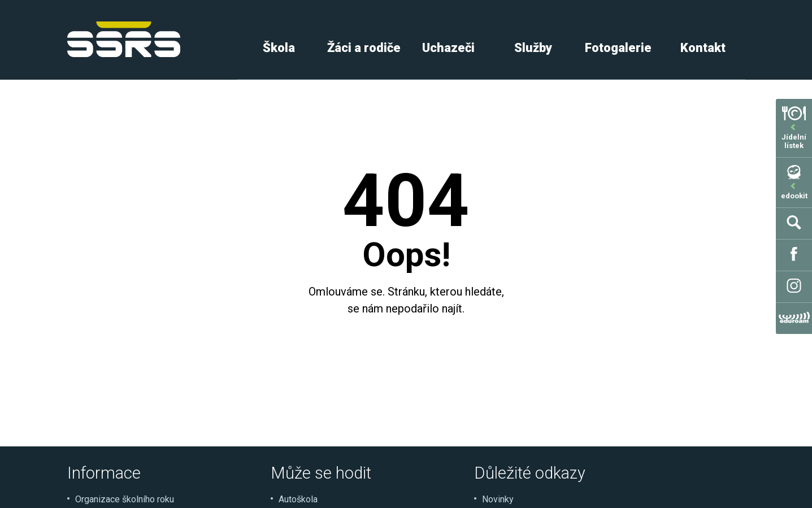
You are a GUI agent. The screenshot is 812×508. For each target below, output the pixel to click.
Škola (279, 48)
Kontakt (703, 48)
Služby (533, 48)
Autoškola (298, 499)
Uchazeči (448, 48)
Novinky (498, 499)
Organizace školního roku (125, 499)
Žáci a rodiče (364, 48)
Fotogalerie (618, 48)
